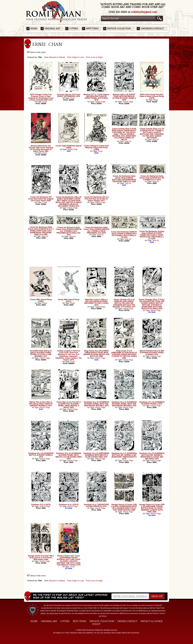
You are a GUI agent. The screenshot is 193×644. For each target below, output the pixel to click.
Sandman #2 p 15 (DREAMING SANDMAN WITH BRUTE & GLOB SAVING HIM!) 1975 (96, 455)
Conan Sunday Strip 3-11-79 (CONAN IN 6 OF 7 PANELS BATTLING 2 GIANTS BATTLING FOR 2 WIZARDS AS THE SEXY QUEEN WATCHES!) (152, 133)
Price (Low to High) (94, 57)
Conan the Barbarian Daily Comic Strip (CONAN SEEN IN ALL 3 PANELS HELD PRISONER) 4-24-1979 (96, 230)
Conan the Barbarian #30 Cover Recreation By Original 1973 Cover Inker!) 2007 (41, 199)
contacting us (93, 608)
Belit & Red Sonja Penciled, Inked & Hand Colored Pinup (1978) (152, 96)
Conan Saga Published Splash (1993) (69, 147)
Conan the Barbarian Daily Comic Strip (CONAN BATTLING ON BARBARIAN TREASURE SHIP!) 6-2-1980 (124, 179)
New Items (92, 29)
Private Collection (119, 29)
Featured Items (97, 37)
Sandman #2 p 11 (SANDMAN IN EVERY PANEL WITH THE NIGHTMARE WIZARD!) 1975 (124, 404)
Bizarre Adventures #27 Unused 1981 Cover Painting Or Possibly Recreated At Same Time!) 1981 (41, 148)
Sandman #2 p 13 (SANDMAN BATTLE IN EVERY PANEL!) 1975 (41, 455)
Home (34, 29)
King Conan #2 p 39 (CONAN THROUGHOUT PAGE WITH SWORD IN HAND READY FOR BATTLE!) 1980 (96, 354)
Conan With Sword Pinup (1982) (41, 300)
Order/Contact (127, 621)
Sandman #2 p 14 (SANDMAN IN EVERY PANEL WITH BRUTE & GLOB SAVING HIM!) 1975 (69, 456)
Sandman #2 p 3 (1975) (41, 505)
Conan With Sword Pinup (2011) (69, 300)
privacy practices (157, 608)
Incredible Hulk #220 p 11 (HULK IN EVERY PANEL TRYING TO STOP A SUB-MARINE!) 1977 (41, 354)
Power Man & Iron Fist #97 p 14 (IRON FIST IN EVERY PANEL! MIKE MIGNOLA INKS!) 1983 (69, 405)
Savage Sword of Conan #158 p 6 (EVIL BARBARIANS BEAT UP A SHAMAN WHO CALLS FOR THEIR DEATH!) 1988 (124, 507)
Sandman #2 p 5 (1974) (69, 505)
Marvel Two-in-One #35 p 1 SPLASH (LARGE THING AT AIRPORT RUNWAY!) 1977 (41, 404)
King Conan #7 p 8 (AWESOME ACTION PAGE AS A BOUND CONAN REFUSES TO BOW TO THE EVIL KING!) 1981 (124, 354)
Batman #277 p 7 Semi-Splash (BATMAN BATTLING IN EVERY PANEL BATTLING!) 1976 (96, 97)
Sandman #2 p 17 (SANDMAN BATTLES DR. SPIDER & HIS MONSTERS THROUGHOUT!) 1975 (124, 456)
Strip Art (128, 141)
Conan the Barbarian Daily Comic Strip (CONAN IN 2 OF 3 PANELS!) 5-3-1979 (152, 178)
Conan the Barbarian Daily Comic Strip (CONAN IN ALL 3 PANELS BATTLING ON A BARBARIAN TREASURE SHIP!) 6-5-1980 (41, 231)
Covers (74, 29)
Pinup (156, 100)
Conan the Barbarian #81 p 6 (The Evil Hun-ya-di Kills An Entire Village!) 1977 (96, 199)
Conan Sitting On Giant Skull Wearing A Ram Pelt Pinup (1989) (96, 148)
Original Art (52, 29)
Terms (104, 616)
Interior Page (128, 102)
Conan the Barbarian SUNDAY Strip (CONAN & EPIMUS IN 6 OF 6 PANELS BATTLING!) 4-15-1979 (124, 235)
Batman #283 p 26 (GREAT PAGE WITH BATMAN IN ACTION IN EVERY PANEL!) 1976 (124, 97)
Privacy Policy (159, 614)
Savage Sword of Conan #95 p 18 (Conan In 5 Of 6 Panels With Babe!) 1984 (41, 558)
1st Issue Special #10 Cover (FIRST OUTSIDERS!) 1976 (69, 95)
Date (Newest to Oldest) (55, 57)
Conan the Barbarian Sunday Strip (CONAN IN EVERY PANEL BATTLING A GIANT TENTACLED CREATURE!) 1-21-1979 (152, 235)
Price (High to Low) (75, 57)
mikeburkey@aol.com (144, 12)
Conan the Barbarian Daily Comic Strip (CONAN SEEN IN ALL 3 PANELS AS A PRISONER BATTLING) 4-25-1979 (69, 231)
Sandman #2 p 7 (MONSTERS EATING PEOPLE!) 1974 (96, 505)
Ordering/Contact (152, 29)
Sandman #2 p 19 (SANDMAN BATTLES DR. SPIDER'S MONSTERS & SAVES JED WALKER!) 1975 (152, 456)
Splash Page (100, 102)
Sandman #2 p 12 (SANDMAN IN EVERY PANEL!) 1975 (152, 403)
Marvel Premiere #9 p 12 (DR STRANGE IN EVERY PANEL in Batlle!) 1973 (152, 353)
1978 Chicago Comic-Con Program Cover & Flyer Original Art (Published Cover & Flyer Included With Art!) (41, 97)
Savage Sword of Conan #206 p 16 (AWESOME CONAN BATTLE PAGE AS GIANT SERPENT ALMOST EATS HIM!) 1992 (152, 508)
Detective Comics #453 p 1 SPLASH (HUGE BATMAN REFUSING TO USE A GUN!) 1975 (96, 302)
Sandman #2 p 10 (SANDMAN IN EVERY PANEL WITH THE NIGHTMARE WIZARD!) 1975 (96, 404)
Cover (45, 102)
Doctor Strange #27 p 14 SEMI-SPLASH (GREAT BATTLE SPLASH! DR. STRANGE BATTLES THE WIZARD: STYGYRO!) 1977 (124, 303)
